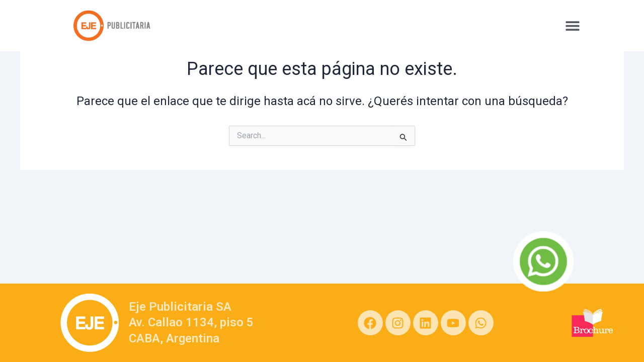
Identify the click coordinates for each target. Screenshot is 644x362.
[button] (572, 25)
